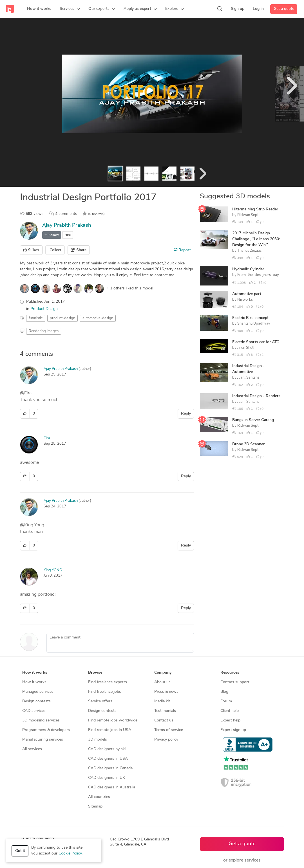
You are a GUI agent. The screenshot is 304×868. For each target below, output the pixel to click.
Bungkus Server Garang (253, 420)
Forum (226, 701)
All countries (99, 797)
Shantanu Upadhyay (254, 324)
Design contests (36, 701)
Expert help (230, 720)
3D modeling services (41, 720)
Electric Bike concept (250, 318)
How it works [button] (35, 673)
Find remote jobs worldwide (113, 720)
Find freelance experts (108, 682)
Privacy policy (166, 740)
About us (162, 682)
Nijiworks (245, 300)
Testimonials (165, 711)
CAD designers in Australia (112, 787)
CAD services (34, 711)
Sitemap (95, 807)
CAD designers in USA (108, 759)
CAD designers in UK (107, 778)
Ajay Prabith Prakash (67, 225)
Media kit (162, 701)
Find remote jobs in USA (110, 730)
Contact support (235, 682)
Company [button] (163, 673)
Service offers (100, 701)
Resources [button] (230, 673)
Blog (224, 692)
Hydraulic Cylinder (248, 269)
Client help (230, 711)
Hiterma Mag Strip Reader (255, 209)
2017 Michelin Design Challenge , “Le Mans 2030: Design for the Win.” (256, 239)
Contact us (164, 720)
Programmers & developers (46, 730)
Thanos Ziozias (249, 251)
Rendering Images (44, 331)
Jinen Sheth (246, 348)
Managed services (38, 692)
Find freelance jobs (105, 692)
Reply (186, 414)
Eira (47, 438)
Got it (20, 851)
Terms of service (169, 730)
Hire (68, 235)
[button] (70, 9)
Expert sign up (233, 730)
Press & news (166, 692)
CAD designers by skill (108, 749)
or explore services (242, 860)
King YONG (53, 570)
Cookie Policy (70, 854)
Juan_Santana (248, 378)
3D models (98, 740)
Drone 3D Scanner (248, 444)
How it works (34, 682)
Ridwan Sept (248, 215)
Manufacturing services (43, 740)
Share (79, 250)
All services (32, 749)
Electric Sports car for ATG (256, 342)
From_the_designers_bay (258, 275)
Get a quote (284, 9)
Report (182, 250)
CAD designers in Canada (110, 768)
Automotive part (247, 294)
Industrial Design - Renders (256, 396)
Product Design (44, 309)
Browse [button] (95, 673)
